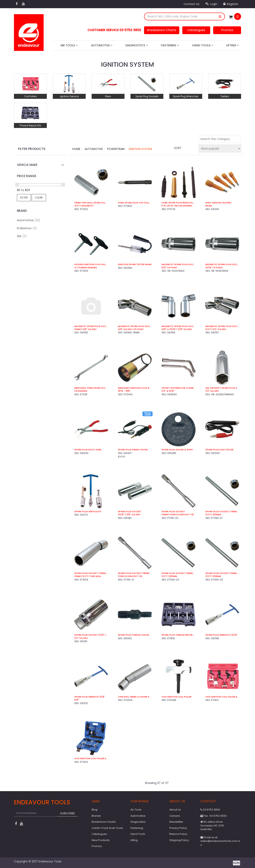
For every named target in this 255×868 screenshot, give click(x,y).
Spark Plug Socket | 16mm (134, 573)
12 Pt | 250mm (213, 515)
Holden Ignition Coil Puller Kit (91, 264)
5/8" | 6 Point (169, 268)
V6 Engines (81, 391)
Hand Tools (203, 45)
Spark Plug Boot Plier (88, 450)
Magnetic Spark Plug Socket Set (178, 326)
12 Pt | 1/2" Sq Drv (216, 329)
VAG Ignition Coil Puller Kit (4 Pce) (222, 697)
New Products (101, 840)
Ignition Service (69, 96)
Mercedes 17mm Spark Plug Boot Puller (91, 388)
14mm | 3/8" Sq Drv (85, 329)
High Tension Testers (218, 203)
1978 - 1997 (124, 391)
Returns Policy (178, 834)
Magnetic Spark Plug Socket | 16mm (135, 326)
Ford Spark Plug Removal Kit (178, 203)
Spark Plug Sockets (147, 96)
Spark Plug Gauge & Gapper (178, 450)
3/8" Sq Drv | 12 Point (131, 329)
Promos (227, 30)
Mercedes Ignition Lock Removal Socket (135, 388)
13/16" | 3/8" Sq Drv (129, 515)
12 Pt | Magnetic (84, 206)
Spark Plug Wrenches (186, 96)
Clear (39, 198)
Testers (225, 96)
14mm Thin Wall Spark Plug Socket (91, 203)
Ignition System (140, 149)
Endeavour (27, 228)
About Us (175, 810)
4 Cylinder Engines (86, 268)
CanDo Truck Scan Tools (107, 828)
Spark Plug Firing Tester (133, 450)
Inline (209, 206)
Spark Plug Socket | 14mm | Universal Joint (91, 573)
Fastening (170, 45)
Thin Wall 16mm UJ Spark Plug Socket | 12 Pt (135, 697)
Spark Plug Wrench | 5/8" (90, 697)
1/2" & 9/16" (168, 391)
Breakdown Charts (162, 30)
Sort (178, 148)
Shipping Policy (179, 840)
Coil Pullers (30, 96)
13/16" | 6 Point (214, 268)
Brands (96, 816)
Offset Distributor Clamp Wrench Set (178, 388)
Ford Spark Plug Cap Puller (135, 203)
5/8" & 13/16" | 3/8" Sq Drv (177, 329)
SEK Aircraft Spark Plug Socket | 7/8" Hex (222, 388)
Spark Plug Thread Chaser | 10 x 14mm (135, 635)
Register (231, 4)
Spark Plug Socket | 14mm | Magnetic (222, 512)
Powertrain (116, 149)
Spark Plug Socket (130, 512)
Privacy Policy (178, 828)
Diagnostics (137, 45)
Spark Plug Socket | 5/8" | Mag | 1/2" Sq (91, 635)
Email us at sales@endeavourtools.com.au (220, 841)
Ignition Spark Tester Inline (135, 264)
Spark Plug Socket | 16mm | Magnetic (178, 573)
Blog (95, 810)
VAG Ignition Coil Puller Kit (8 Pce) (91, 759)
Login (211, 4)
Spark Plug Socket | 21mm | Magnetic (222, 573)
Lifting (233, 45)
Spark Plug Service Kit (88, 512)
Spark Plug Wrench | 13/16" (222, 635)
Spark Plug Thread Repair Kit (178, 635)
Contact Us (192, 4)
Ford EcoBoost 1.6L (130, 576)
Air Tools (69, 45)
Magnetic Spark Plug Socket (178, 264)
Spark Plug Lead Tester (219, 450)
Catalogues (196, 30)
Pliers (108, 96)
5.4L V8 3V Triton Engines (177, 206)
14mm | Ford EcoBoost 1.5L (178, 515)
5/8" (77, 700)
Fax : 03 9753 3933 (213, 816)
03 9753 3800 (210, 810)
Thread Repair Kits (30, 125)
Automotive (102, 45)
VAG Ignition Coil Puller (177, 697)
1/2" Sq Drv (212, 391)
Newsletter (176, 822)
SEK (22, 236)
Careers (175, 816)
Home (76, 149)
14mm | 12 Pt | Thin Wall (88, 576)
